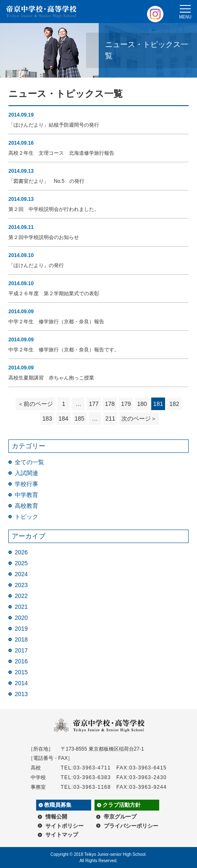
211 (110, 418)
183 (47, 418)
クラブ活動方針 (122, 805)
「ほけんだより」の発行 (36, 265)
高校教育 (26, 506)
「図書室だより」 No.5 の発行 (46, 181)
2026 (21, 552)
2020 (21, 618)
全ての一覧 (29, 462)
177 (93, 404)
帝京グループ (120, 817)
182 (174, 404)
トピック (26, 517)
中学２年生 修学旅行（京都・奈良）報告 (56, 322)
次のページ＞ (139, 418)
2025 (21, 563)
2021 (21, 607)
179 (126, 404)
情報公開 (56, 817)
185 (80, 418)
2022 (21, 596)
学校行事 (26, 484)
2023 (21, 585)
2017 (21, 650)
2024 (21, 574)
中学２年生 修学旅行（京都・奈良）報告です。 (64, 350)
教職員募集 (58, 805)
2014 (21, 683)
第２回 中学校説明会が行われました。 (54, 209)
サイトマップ (62, 835)
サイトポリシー (64, 826)
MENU (185, 17)
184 (63, 418)
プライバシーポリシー (131, 826)
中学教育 (26, 495)
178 (110, 404)
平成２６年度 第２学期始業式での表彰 (54, 294)
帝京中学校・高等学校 (42, 12)
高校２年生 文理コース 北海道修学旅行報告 (61, 153)
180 (142, 404)
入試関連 (26, 473)
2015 (21, 672)
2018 (21, 639)
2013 (21, 694)
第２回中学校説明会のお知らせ (44, 237)
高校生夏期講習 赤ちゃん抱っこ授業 (51, 378)
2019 (21, 629)
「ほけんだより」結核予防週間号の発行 (54, 125)
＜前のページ (35, 404)
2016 (21, 661)
